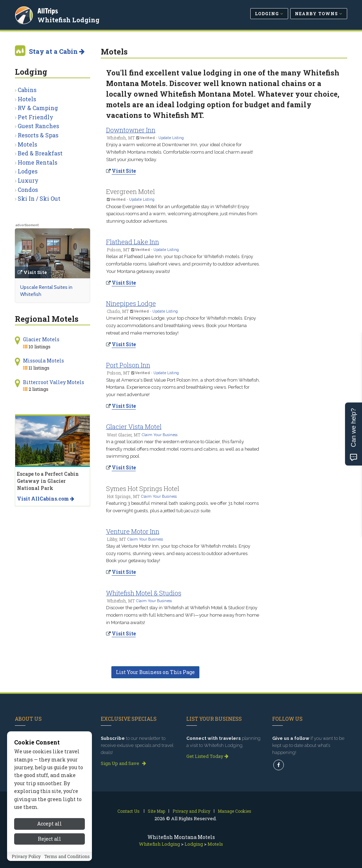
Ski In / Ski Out (39, 198)
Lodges (28, 171)
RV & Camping (38, 108)
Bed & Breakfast (40, 153)
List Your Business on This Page (155, 672)
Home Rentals (37, 162)
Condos (28, 190)
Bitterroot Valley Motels (54, 382)
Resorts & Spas (38, 135)
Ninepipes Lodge (131, 303)
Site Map (156, 811)
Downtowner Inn (131, 130)
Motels (27, 144)
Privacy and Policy (191, 811)
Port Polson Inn (128, 365)
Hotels (27, 99)
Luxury (28, 180)
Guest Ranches (38, 126)
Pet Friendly (36, 117)
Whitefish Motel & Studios (144, 593)
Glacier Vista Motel (134, 427)
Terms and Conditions (67, 856)
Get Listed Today (207, 756)
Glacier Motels (41, 339)
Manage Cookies (235, 811)
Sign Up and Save (123, 763)
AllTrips (48, 10)
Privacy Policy (26, 856)
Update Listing (171, 138)
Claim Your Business (160, 435)
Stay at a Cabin (57, 51)
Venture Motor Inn (133, 531)
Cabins (27, 90)
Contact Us (129, 811)
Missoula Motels (43, 361)
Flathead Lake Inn (133, 242)
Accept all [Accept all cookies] (49, 824)
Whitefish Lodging (69, 19)
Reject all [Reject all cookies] (49, 839)
